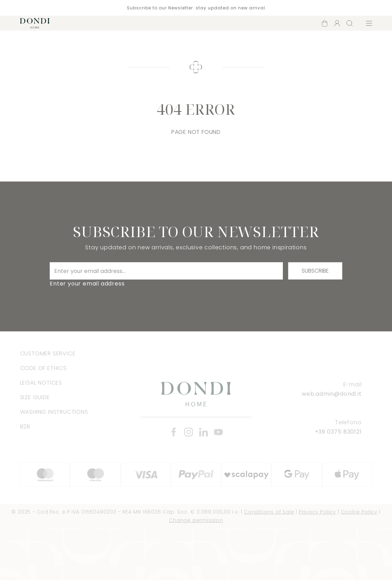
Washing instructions (54, 412)
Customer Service (48, 353)
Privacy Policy (317, 512)
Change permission (196, 520)
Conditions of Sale (269, 512)
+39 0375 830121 (338, 432)
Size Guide (35, 397)
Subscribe (315, 271)
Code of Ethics (43, 368)
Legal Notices (41, 383)
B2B (25, 426)
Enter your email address (87, 284)
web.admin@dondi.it (332, 394)
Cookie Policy (359, 512)
